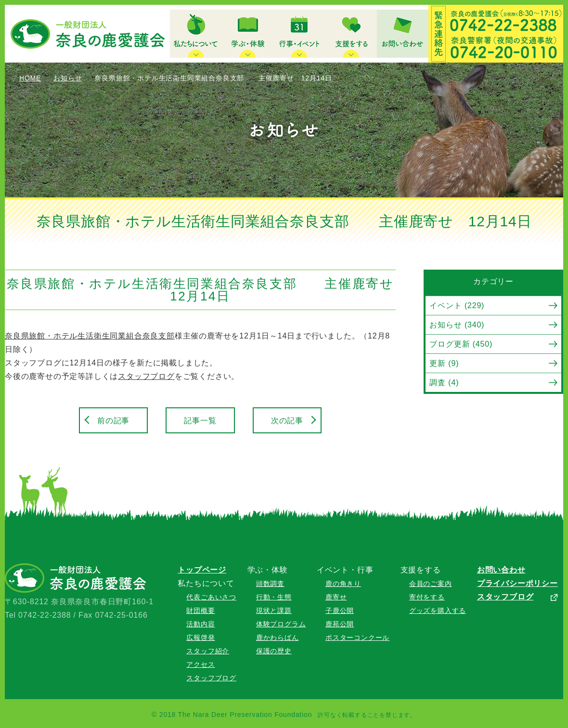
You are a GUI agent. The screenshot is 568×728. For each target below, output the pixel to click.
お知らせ (68, 78)
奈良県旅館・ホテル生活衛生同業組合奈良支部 (90, 336)
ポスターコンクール (357, 637)
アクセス (200, 664)
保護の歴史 (274, 651)
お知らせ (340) (457, 325)
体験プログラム (281, 624)
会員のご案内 (431, 584)
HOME (30, 78)
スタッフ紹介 (208, 651)
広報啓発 (200, 637)
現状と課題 (274, 611)
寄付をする (427, 597)
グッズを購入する (438, 611)
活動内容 (200, 624)
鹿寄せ (336, 597)
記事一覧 (200, 421)
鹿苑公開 (340, 624)
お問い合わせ (501, 570)
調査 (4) (444, 383)
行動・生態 (274, 597)
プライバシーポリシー (517, 583)
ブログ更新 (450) (461, 344)
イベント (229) (457, 305)
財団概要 (200, 611)
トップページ (202, 570)
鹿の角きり (343, 584)
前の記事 (113, 421)
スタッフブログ (146, 376)
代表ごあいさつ (211, 597)
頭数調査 (270, 584)
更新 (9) (444, 363)
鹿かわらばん (278, 637)
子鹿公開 (340, 611)
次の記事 (287, 421)
